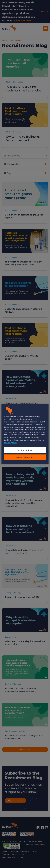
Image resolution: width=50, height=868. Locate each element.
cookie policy (10, 442)
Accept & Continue (25, 457)
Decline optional (25, 450)
